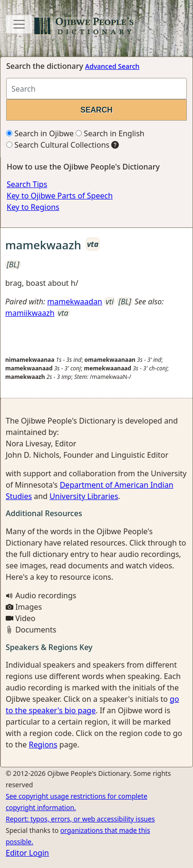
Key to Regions (33, 207)
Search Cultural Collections (58, 145)
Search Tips (27, 184)
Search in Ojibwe (40, 133)
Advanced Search (112, 66)
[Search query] (96, 89)
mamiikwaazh (30, 313)
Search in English (110, 133)
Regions (43, 745)
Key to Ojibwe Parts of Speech (60, 196)
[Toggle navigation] (19, 24)
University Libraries (84, 496)
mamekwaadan (75, 302)
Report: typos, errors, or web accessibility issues (80, 819)
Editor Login (27, 853)
